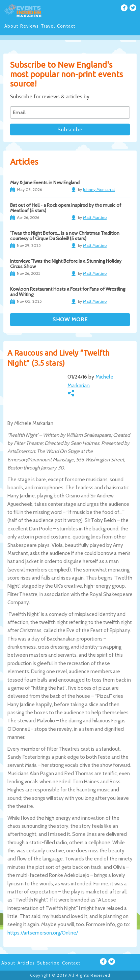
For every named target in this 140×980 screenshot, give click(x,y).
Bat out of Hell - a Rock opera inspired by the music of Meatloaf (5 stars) (66, 208)
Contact (66, 26)
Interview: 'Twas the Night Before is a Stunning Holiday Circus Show (66, 264)
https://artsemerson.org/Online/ (43, 933)
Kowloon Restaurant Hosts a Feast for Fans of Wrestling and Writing (68, 292)
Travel (48, 26)
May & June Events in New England (45, 183)
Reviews (30, 26)
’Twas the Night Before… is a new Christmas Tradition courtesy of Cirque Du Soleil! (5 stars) (65, 236)
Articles (26, 963)
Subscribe (48, 963)
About (11, 26)
